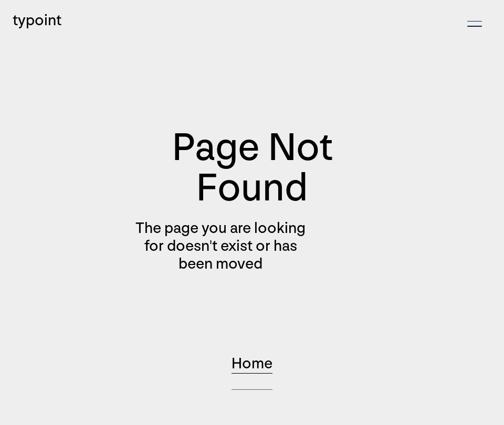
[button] (475, 24)
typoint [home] (37, 20)
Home (252, 364)
